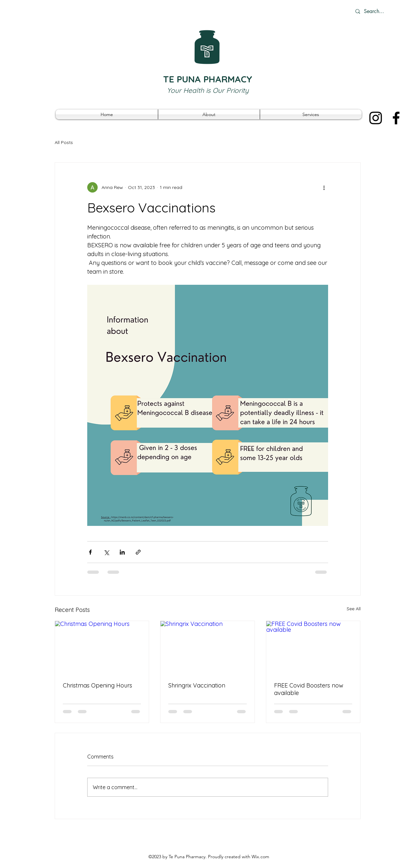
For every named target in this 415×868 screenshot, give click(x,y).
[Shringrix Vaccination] (207, 647)
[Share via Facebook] (90, 552)
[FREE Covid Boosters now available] (313, 647)
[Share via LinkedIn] (122, 552)
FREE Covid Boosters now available (309, 689)
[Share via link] (138, 552)
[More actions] (324, 187)
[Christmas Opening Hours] (102, 647)
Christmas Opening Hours (97, 685)
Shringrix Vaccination (197, 685)
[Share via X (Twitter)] (106, 552)
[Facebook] (396, 118)
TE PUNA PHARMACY (208, 79)
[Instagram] (376, 118)
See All (354, 609)
